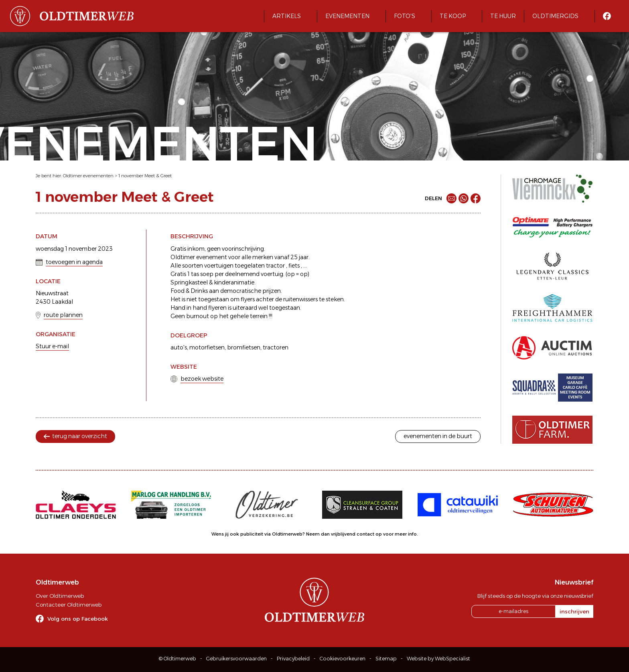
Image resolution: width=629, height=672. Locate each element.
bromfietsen (244, 347)
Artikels (287, 16)
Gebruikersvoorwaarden (236, 659)
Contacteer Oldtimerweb (69, 605)
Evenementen (347, 16)
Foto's (405, 16)
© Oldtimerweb (178, 659)
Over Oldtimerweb (60, 596)
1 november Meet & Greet (145, 176)
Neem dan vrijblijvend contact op (344, 534)
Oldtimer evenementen (88, 176)
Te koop (453, 16)
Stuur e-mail (52, 346)
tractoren (276, 347)
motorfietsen (207, 347)
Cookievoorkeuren (343, 659)
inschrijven (574, 611)
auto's (179, 347)
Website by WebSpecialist (438, 659)
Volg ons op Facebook (78, 619)
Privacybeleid (293, 659)
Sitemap (386, 659)
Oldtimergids (555, 16)
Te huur (503, 16)
